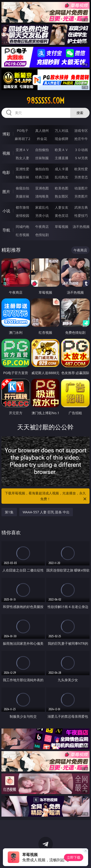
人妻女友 (62, 207)
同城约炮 (22, 227)
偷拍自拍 (42, 169)
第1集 (9, 512)
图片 (6, 192)
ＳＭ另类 (81, 158)
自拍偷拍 (42, 150)
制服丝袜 (22, 177)
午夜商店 (42, 227)
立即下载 (74, 857)
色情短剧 (42, 235)
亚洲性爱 (22, 169)
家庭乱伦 (42, 207)
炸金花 (42, 139)
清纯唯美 (42, 196)
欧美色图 (62, 188)
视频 (6, 153)
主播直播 (62, 158)
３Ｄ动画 (81, 150)
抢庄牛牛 (81, 139)
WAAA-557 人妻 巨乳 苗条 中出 (46, 512)
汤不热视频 (81, 227)
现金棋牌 (62, 139)
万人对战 (62, 131)
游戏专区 (81, 131)
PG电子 (23, 131)
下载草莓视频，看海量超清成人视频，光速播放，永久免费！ (46, 496)
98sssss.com (45, 101)
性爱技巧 (81, 215)
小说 (6, 211)
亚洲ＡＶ (22, 150)
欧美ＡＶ (62, 150)
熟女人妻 (22, 158)
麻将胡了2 (22, 139)
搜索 (80, 113)
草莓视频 (62, 227)
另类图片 (81, 196)
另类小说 (42, 215)
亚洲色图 (42, 188)
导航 (6, 230)
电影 (6, 172)
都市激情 (22, 207)
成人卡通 (62, 169)
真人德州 (42, 131)
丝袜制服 (42, 158)
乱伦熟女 (62, 177)
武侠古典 (81, 207)
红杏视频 (22, 235)
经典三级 (42, 177)
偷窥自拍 (22, 188)
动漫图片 (81, 188)
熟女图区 (62, 196)
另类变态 (81, 177)
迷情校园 (22, 215)
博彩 (6, 134)
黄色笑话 (62, 215)
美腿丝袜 (22, 196)
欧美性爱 (81, 169)
